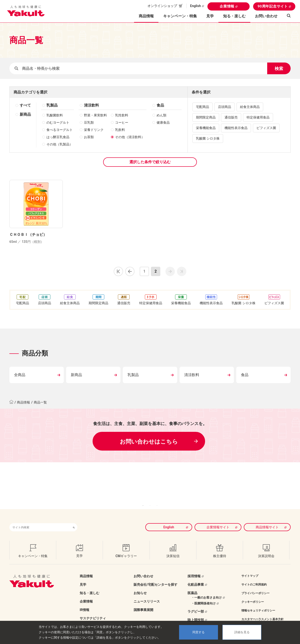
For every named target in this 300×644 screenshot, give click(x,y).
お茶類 (89, 137)
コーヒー (122, 122)
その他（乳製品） (60, 144)
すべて (25, 105)
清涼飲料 (91, 105)
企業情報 (227, 6)
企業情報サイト (218, 520)
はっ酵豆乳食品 (58, 137)
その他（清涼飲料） (130, 137)
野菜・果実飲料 (95, 115)
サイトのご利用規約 (254, 577)
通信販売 (231, 117)
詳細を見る (242, 632)
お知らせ (140, 586)
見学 (210, 16)
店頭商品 (225, 107)
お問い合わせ (266, 16)
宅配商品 (202, 107)
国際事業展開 (143, 603)
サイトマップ (250, 569)
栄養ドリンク (94, 130)
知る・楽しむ (90, 586)
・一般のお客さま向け (206, 590)
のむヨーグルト (58, 122)
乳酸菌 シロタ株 (208, 138)
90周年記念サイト (273, 6)
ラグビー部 (196, 604)
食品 (160, 105)
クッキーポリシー (253, 595)
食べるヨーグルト (60, 130)
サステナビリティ (93, 611)
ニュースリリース (147, 594)
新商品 (25, 114)
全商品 (20, 375)
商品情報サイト (267, 520)
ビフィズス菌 (266, 128)
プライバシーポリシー (255, 586)
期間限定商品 (206, 117)
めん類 (161, 115)
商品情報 (23, 402)
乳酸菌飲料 (55, 115)
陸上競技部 (196, 613)
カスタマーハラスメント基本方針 (262, 612)
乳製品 (52, 105)
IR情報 (84, 603)
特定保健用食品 (258, 117)
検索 (279, 68)
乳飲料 (120, 130)
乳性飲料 (122, 115)
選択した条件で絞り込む (150, 162)
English (195, 6)
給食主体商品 (250, 107)
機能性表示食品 (236, 128)
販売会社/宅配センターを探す (156, 577)
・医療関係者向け (203, 596)
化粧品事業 (196, 577)
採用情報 (194, 569)
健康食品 (163, 122)
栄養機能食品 (206, 128)
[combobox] (40, 520)
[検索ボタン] (74, 520)
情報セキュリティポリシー (258, 603)
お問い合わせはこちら (149, 442)
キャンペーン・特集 (180, 16)
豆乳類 (89, 122)
